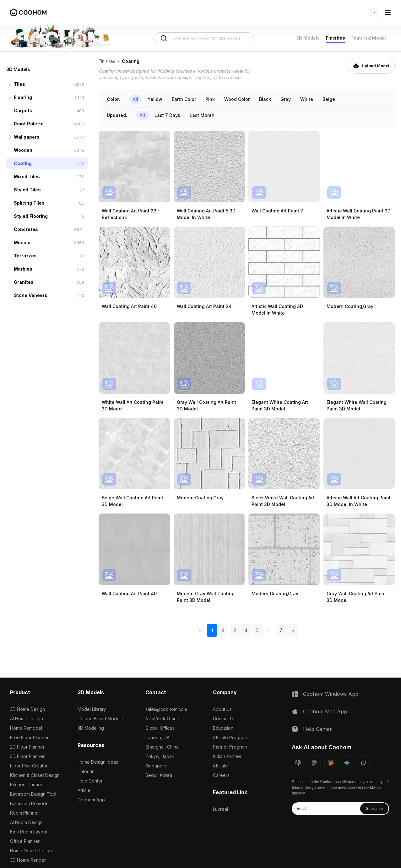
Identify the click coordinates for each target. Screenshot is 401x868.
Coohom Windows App (331, 694)
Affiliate (220, 766)
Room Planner (24, 813)
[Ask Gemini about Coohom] (347, 763)
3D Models (308, 38)
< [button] (200, 630)
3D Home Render (28, 860)
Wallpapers (27, 137)
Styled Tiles (27, 190)
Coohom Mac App (325, 711)
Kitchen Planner (26, 785)
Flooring (23, 97)
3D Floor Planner (27, 756)
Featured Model (369, 38)
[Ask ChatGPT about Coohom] (298, 763)
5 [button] (257, 630)
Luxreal (220, 809)
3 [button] (235, 630)
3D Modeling (91, 728)
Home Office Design (31, 851)
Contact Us (224, 719)
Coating (23, 163)
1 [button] (212, 630)
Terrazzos (25, 256)
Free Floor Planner (29, 737)
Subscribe (374, 809)
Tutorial (85, 771)
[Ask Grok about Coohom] (363, 763)
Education (223, 728)
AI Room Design (26, 822)
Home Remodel (26, 728)
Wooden (23, 150)
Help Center (90, 781)
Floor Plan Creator (29, 766)
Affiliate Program (230, 737)
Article (84, 790)
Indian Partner (227, 756)
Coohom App (91, 800)
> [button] (293, 630)
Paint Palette (29, 124)
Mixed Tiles (27, 176)
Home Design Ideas (98, 762)
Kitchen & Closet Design (35, 775)
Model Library (92, 709)
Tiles (19, 84)
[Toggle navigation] (388, 13)
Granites (24, 282)
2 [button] (223, 630)
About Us (222, 709)
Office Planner (25, 841)
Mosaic (22, 242)
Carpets (23, 110)
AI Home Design (27, 719)
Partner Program (230, 747)
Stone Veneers (31, 295)
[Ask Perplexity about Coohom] (314, 763)
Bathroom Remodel (30, 803)
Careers (221, 775)
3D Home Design (27, 709)
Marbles (23, 269)
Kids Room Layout (29, 832)
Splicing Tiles (29, 203)
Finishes (336, 38)
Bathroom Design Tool (33, 794)
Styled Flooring (31, 216)
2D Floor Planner (27, 747)
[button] (269, 630)
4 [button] (246, 630)
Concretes (26, 229)
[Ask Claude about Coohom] (331, 763)
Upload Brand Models (100, 719)
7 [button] (281, 630)
